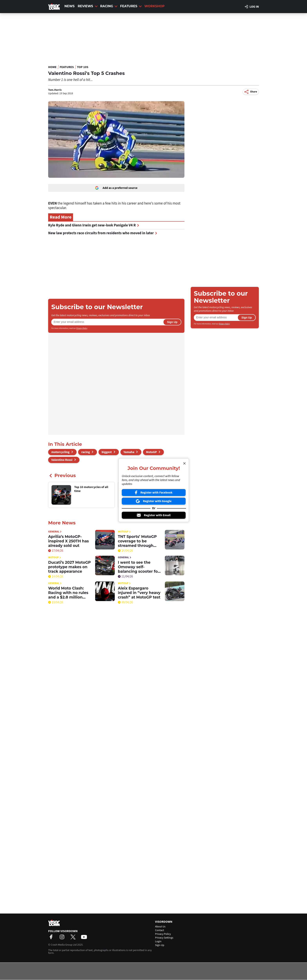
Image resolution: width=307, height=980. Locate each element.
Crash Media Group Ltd (64, 945)
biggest (107, 452)
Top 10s (83, 67)
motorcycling (60, 452)
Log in (252, 7)
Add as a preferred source (116, 188)
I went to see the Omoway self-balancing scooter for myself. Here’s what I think (139, 567)
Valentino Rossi (62, 460)
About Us (160, 927)
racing (86, 452)
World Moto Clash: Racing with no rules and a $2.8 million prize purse (68, 593)
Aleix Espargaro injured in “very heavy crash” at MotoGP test (139, 593)
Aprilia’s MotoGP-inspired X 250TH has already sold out (69, 541)
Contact (160, 930)
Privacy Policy (82, 328)
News (70, 6)
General (55, 532)
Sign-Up (160, 945)
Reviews (88, 6)
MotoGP (151, 452)
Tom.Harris (55, 90)
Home (52, 67)
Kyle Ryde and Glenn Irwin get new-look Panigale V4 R (94, 225)
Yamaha (129, 452)
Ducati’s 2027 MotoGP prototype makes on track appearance (70, 567)
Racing (109, 6)
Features (131, 6)
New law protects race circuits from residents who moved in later (103, 233)
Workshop (154, 6)
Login (158, 941)
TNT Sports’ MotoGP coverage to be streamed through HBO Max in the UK (137, 541)
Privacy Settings (164, 938)
